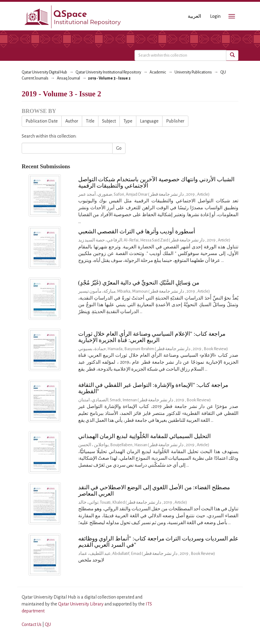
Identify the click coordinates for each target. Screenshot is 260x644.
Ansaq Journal (68, 78)
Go (119, 148)
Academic (158, 72)
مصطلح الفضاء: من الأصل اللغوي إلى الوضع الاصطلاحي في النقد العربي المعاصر (154, 490)
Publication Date (42, 121)
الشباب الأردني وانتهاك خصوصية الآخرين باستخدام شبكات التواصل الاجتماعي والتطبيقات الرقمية (156, 182)
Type (128, 121)
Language (149, 121)
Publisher (175, 121)
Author (72, 121)
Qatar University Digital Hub (44, 72)
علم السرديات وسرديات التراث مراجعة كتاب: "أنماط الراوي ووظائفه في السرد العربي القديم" (158, 542)
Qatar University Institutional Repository (108, 72)
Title (90, 121)
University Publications (193, 72)
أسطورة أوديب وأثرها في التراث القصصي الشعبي (137, 231)
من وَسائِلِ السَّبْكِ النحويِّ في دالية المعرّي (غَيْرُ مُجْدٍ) (139, 283)
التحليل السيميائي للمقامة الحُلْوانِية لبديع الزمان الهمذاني (145, 436)
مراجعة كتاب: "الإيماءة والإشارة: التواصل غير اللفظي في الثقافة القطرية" (153, 388)
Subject (109, 121)
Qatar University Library (81, 604)
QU (48, 624)
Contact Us (32, 624)
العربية (194, 16)
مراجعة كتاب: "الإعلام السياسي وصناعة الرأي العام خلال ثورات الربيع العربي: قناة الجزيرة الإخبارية (152, 337)
